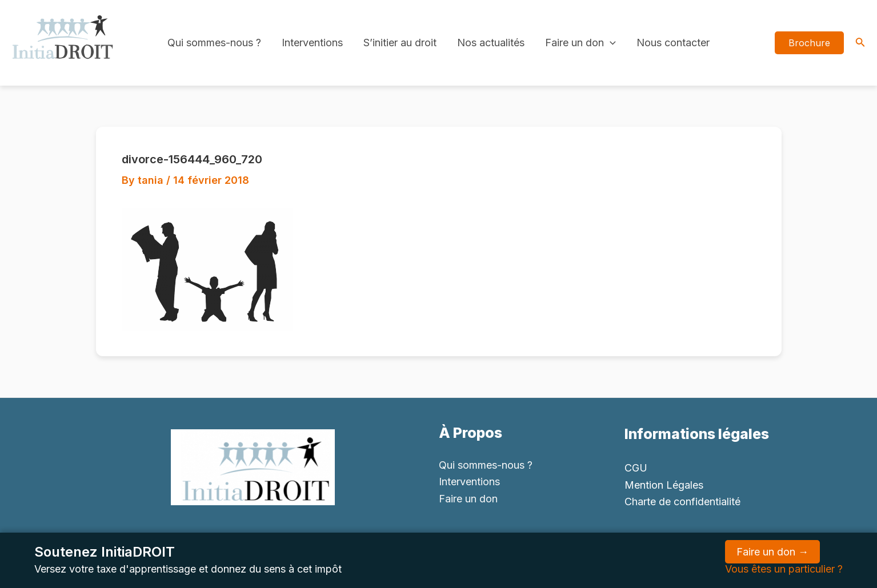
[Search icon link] (860, 43)
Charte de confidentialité (682, 502)
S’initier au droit (400, 43)
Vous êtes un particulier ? (784, 569)
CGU (636, 468)
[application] (610, 43)
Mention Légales (664, 485)
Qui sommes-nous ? (214, 43)
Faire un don (580, 43)
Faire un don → (772, 552)
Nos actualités (491, 43)
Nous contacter (673, 43)
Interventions (312, 43)
